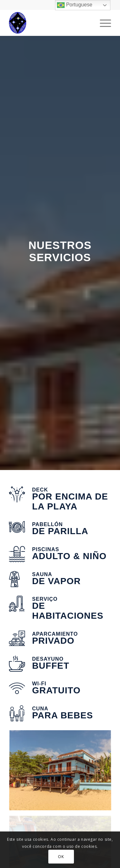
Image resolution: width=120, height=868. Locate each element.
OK (61, 857)
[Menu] (102, 23)
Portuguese (75, 5)
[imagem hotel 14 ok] (63, 773)
